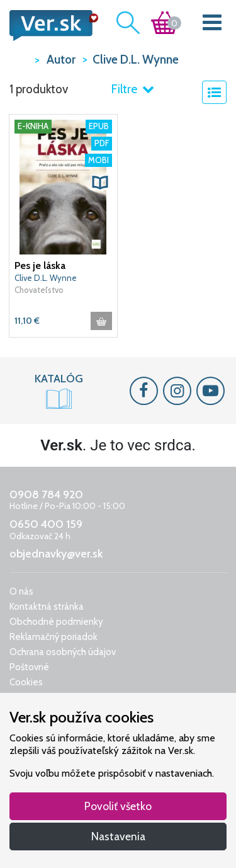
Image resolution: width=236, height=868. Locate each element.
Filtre (132, 89)
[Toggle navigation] (212, 25)
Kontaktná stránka (47, 607)
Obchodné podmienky (56, 622)
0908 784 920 (46, 494)
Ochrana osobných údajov (63, 652)
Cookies (26, 682)
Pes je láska (40, 266)
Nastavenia (118, 836)
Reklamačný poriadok (53, 637)
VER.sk (19, 59)
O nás (21, 591)
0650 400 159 (46, 524)
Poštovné (29, 667)
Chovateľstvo (39, 290)
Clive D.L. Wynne (46, 278)
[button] (100, 183)
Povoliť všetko (118, 806)
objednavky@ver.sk (56, 554)
